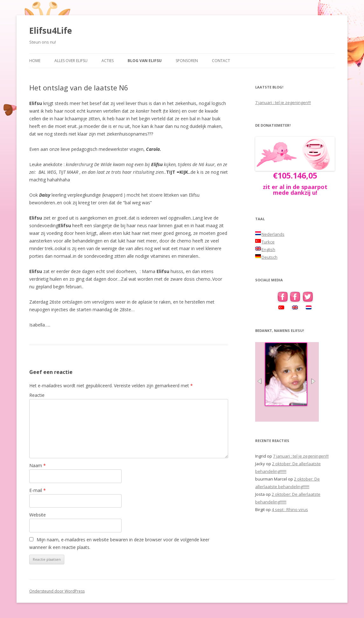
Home (35, 61)
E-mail (38, 490)
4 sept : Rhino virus (290, 509)
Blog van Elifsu (145, 61)
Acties (108, 61)
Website (38, 515)
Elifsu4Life (51, 31)
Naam (38, 465)
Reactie (37, 395)
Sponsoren (187, 61)
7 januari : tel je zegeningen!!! (283, 102)
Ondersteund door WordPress (57, 591)
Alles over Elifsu (71, 61)
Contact (221, 61)
